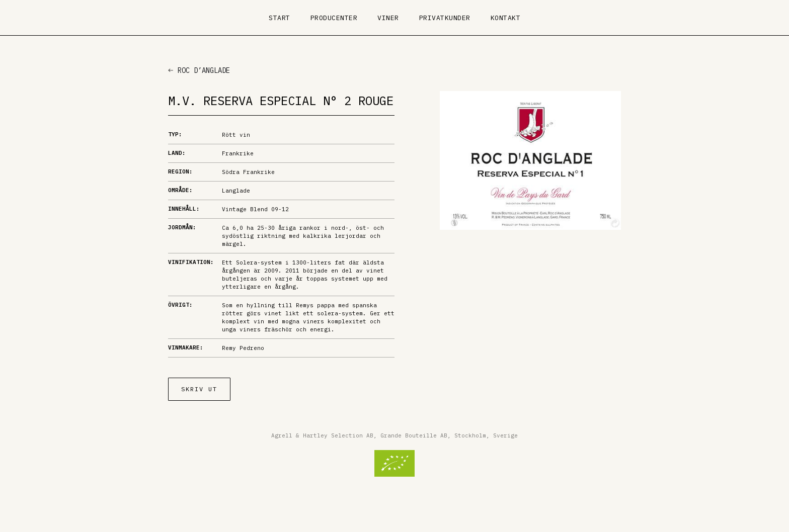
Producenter (334, 18)
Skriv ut (199, 389)
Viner (388, 18)
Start (280, 18)
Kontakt (506, 18)
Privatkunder (445, 18)
